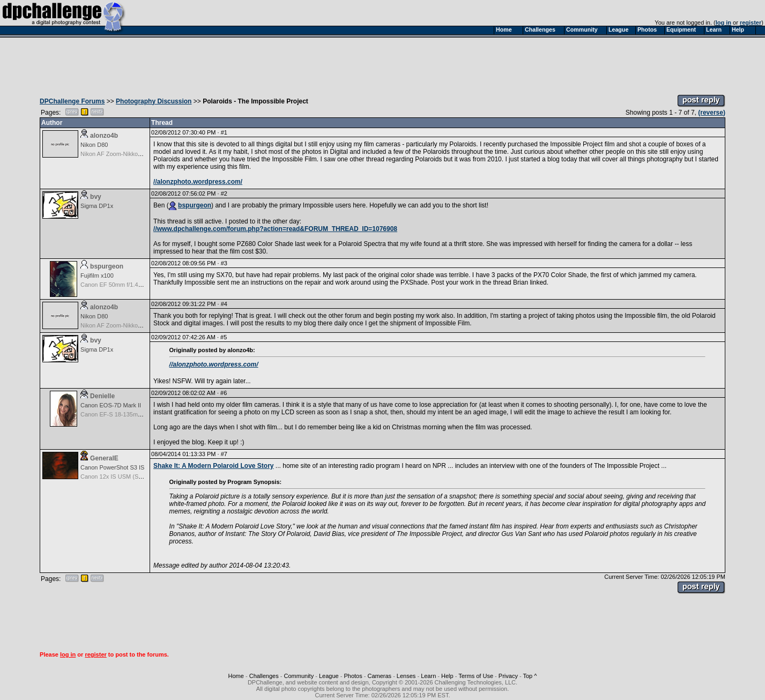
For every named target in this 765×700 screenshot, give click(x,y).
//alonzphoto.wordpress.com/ (198, 182)
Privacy (508, 676)
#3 (224, 263)
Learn (428, 676)
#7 (224, 454)
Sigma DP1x (97, 206)
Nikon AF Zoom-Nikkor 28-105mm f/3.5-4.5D (139, 154)
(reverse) (712, 113)
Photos (353, 676)
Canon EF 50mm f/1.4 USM (117, 285)
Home (236, 676)
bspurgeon (195, 205)
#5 (224, 337)
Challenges (264, 676)
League (329, 676)
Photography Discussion (154, 101)
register (751, 23)
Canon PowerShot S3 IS (112, 467)
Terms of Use (476, 676)
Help (447, 676)
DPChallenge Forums (72, 101)
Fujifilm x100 (97, 275)
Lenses (406, 676)
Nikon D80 (94, 145)
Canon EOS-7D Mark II (111, 405)
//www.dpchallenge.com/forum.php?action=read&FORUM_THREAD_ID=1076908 (275, 229)
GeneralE (104, 458)
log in (723, 23)
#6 (224, 393)
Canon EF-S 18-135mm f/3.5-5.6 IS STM (134, 414)
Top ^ (530, 676)
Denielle (102, 396)
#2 (224, 193)
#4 (224, 304)
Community (299, 676)
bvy (96, 197)
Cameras (379, 676)
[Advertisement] (383, 63)
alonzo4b (104, 136)
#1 (224, 132)
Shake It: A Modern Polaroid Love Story (213, 466)
